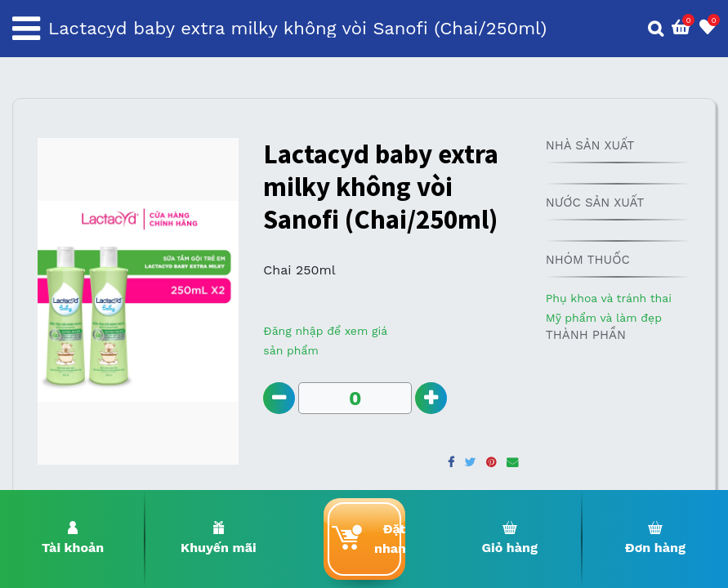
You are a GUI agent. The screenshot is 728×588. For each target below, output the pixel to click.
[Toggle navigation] (26, 29)
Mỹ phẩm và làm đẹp (604, 318)
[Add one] (431, 398)
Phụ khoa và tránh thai (609, 298)
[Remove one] (279, 398)
